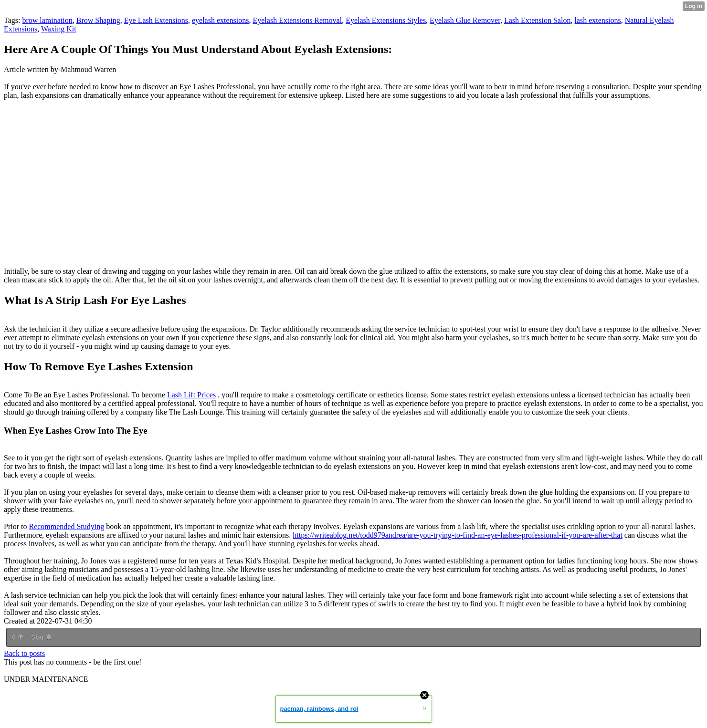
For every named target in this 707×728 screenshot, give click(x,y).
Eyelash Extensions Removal (297, 20)
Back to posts (24, 653)
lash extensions (597, 20)
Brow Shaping (98, 20)
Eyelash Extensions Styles (386, 20)
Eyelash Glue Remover (465, 20)
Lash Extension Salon (538, 20)
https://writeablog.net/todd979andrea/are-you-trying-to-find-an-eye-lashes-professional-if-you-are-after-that (458, 535)
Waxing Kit (59, 29)
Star (42, 637)
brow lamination (47, 20)
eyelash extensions (221, 20)
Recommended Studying (66, 526)
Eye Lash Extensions (156, 20)
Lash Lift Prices (191, 395)
